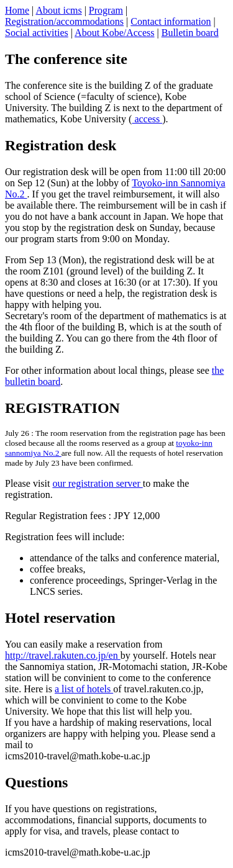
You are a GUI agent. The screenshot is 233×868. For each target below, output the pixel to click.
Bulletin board (190, 33)
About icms (58, 10)
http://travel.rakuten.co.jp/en (63, 655)
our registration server (97, 483)
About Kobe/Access (114, 33)
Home (17, 10)
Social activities (37, 33)
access (147, 119)
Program (106, 10)
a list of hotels (84, 689)
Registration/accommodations (64, 21)
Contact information (171, 21)
